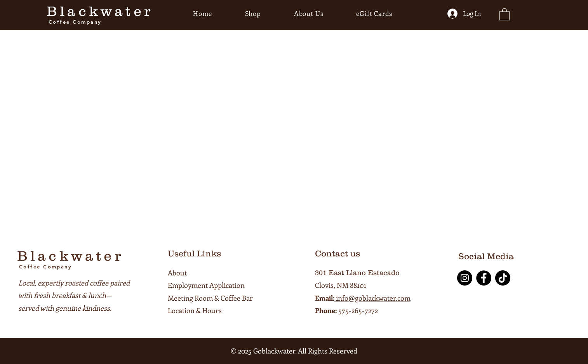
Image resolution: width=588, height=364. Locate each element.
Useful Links (194, 253)
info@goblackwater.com (372, 298)
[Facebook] (484, 278)
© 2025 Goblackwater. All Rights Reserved (294, 351)
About (177, 273)
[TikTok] (503, 278)
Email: (325, 298)
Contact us (337, 253)
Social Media (486, 256)
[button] (504, 14)
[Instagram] (465, 278)
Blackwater (100, 11)
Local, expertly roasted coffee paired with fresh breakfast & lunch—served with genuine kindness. (74, 295)
